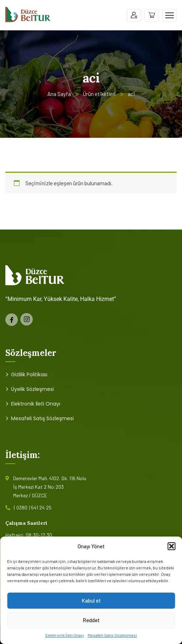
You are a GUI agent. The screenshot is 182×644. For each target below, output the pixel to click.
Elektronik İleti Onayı (65, 635)
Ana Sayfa (59, 94)
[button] (171, 546)
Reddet (91, 620)
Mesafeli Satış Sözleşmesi (112, 635)
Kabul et (91, 600)
